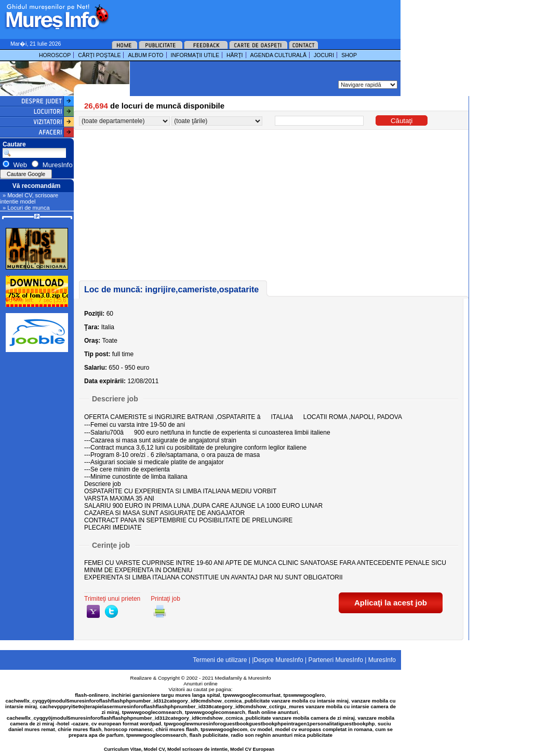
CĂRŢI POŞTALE (99, 55)
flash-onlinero (92, 695)
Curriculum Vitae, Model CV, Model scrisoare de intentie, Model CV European (189, 749)
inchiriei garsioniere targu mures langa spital (166, 695)
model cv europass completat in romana (323, 729)
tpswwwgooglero (304, 695)
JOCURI (324, 55)
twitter (111, 611)
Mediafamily (229, 678)
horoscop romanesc (129, 729)
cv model (261, 729)
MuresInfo (260, 678)
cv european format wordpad (126, 724)
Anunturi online (200, 684)
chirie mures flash (79, 729)
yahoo (93, 611)
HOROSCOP (55, 55)
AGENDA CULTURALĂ (278, 55)
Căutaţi (402, 121)
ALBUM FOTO (145, 55)
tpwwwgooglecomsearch (152, 712)
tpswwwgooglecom (224, 729)
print (160, 611)
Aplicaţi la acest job (391, 603)
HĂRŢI (235, 55)
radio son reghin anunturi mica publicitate (282, 735)
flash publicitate (209, 735)
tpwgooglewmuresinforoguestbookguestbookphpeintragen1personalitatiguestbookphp (270, 724)
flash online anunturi (273, 712)
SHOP (349, 55)
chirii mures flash (177, 729)
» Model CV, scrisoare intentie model (29, 198)
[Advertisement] (241, 16)
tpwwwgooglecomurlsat (252, 695)
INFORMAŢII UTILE (195, 55)
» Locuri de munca (26, 208)
